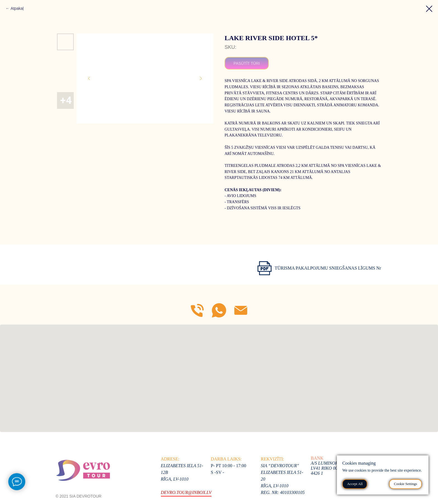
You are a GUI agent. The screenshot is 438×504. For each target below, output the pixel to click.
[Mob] (197, 310)
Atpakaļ (17, 8)
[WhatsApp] (219, 310)
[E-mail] (241, 310)
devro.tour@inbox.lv (186, 492)
